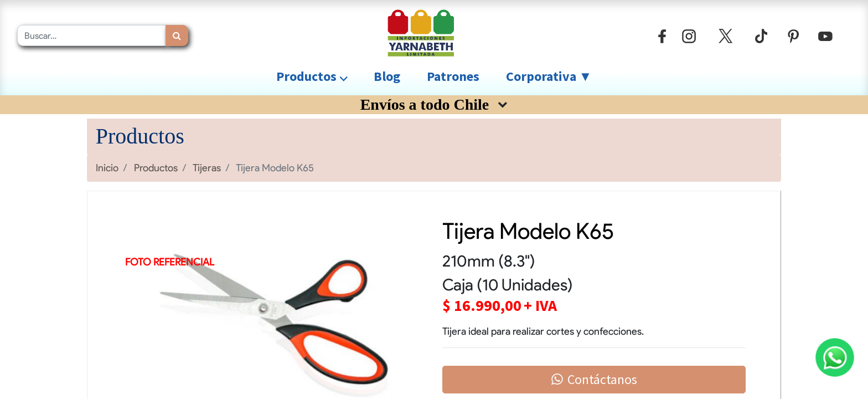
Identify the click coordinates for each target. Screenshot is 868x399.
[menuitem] (387, 76)
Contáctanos (594, 379)
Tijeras (207, 168)
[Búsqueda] (177, 35)
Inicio (107, 168)
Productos (156, 168)
